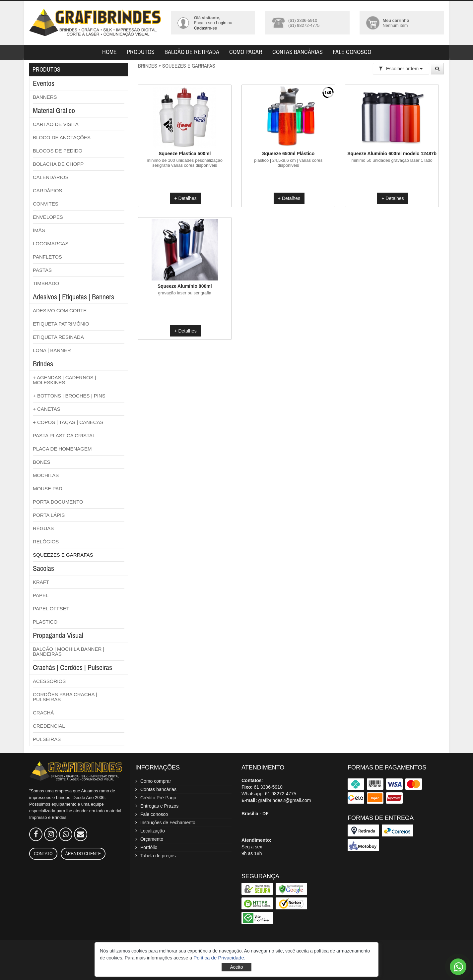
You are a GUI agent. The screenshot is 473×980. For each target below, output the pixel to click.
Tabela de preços (158, 856)
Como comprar (156, 781)
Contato (43, 854)
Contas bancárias (298, 52)
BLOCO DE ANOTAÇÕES (62, 137)
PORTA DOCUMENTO (58, 502)
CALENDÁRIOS (51, 177)
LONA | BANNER (52, 350)
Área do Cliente (83, 854)
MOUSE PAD (48, 489)
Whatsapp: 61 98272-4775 (269, 794)
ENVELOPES (48, 217)
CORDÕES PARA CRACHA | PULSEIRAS (65, 697)
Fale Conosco (352, 52)
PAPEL (41, 595)
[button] (219, 958)
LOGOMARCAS (51, 244)
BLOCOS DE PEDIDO (58, 151)
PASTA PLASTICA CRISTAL (64, 435)
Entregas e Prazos (159, 806)
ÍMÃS (39, 230)
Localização (153, 831)
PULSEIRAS (47, 739)
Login (221, 23)
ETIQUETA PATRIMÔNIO (61, 324)
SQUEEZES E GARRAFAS (63, 555)
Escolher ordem (401, 69)
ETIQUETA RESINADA (58, 337)
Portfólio (149, 847)
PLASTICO (45, 622)
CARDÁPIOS (47, 190)
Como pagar (246, 52)
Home (109, 52)
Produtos (141, 52)
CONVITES (46, 204)
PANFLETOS (47, 257)
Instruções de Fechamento (168, 823)
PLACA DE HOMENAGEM (62, 449)
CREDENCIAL (49, 726)
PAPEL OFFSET (51, 609)
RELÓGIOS (46, 542)
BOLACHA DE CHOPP (58, 164)
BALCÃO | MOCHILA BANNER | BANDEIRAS (68, 651)
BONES (42, 462)
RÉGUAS (43, 528)
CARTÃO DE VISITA (56, 124)
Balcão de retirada (192, 52)
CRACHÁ (43, 713)
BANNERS (45, 97)
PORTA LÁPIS (49, 515)
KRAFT (41, 582)
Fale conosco (154, 814)
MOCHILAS (46, 475)
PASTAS (42, 270)
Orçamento (152, 839)
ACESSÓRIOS (49, 681)
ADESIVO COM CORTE (60, 310)
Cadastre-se (205, 28)
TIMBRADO (46, 283)
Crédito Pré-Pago (158, 798)
